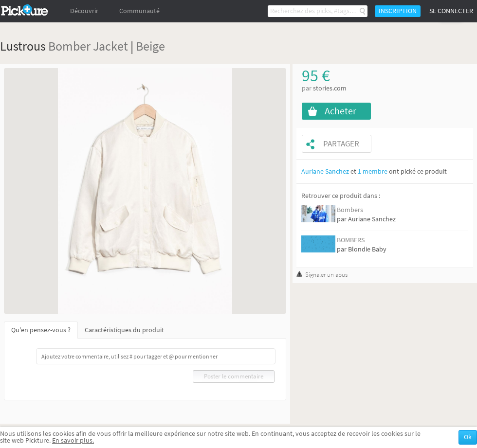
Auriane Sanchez (325, 171)
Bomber (69, 46)
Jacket (110, 46)
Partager (341, 144)
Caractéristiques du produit (124, 330)
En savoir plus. (73, 440)
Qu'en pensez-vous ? (41, 330)
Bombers (350, 210)
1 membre (373, 171)
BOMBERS (351, 240)
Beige (150, 46)
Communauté (139, 11)
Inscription (398, 11)
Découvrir (84, 11)
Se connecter (451, 11)
